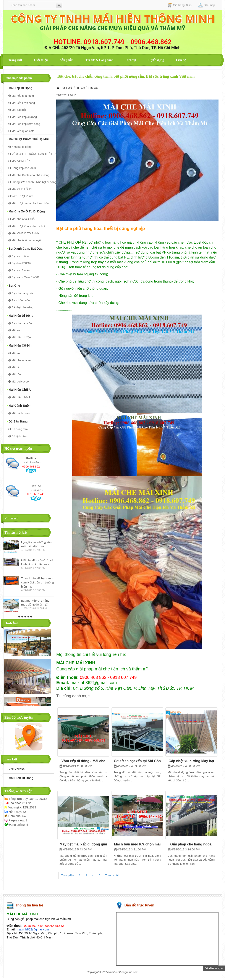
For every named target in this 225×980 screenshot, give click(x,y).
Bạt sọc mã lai (19, 256)
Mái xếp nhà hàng (21, 96)
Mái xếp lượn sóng (22, 103)
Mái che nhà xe (20, 360)
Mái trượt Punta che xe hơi (27, 226)
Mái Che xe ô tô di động (26, 211)
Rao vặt (93, 88)
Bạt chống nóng (20, 300)
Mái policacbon (19, 382)
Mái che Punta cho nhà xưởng (29, 175)
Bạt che (13, 286)
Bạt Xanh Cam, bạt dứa (25, 249)
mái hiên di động (20, 778)
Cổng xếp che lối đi (22, 168)
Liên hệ (181, 60)
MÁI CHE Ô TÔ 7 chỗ (24, 233)
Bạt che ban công (21, 323)
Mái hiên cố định (20, 345)
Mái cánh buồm (19, 406)
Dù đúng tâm (18, 429)
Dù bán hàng (17, 421)
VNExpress (16, 769)
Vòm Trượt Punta (21, 196)
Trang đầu (68, 875)
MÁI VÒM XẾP (19, 161)
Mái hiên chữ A (19, 390)
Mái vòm (15, 353)
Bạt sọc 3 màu (19, 270)
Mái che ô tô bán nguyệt (25, 240)
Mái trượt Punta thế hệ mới (28, 139)
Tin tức (81, 88)
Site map (207, 5)
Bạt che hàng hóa (21, 293)
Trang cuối (112, 875)
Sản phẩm (67, 60)
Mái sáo (15, 330)
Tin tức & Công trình (100, 60)
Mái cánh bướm (20, 413)
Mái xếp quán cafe (22, 131)
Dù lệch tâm (18, 436)
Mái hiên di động (20, 316)
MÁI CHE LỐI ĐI (20, 189)
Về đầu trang (214, 968)
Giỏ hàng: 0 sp (180, 5)
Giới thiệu (41, 60)
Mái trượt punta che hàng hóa (29, 203)
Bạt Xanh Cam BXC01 (24, 277)
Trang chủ (15, 60)
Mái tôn (15, 374)
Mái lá (14, 367)
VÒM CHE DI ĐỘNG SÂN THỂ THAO (31, 154)
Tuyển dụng (156, 60)
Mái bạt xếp (17, 110)
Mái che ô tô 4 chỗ (22, 219)
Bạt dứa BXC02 (20, 263)
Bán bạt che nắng (21, 307)
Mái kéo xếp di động (23, 117)
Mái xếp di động (20, 88)
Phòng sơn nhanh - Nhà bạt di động (31, 182)
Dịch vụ (131, 60)
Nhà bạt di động (20, 147)
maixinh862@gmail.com (33, 929)
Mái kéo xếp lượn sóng (24, 124)
